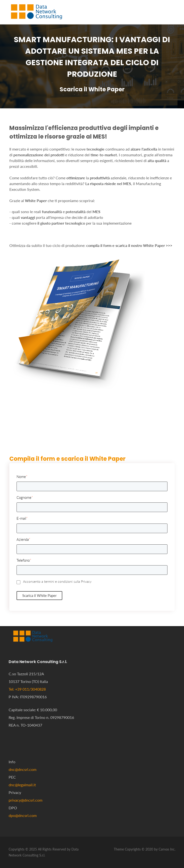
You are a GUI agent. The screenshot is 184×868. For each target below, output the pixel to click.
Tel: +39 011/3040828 (27, 689)
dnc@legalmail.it (22, 785)
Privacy (86, 581)
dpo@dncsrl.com (23, 815)
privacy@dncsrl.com (26, 800)
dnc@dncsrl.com (23, 769)
